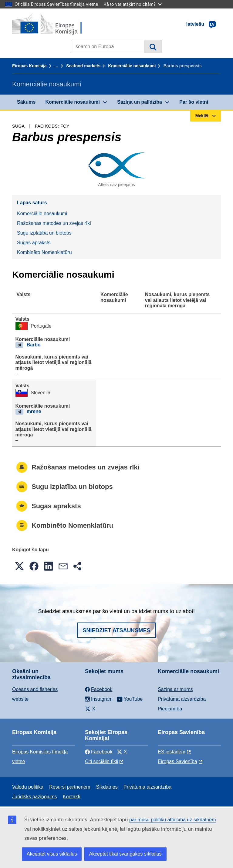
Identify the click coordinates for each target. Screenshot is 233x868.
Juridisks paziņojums (35, 797)
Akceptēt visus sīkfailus (52, 854)
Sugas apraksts (34, 243)
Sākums (26, 102)
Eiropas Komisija (29, 66)
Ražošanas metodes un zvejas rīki (54, 223)
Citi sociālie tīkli (101, 761)
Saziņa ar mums (175, 689)
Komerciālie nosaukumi (132, 66)
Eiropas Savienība (177, 761)
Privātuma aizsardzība (182, 699)
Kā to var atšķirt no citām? (133, 4)
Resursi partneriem (70, 787)
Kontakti (72, 797)
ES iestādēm (172, 752)
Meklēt (153, 47)
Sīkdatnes (107, 787)
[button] (19, 566)
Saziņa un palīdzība (140, 102)
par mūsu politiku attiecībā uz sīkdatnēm (172, 820)
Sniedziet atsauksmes (116, 630)
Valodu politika (28, 787)
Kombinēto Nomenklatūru (44, 252)
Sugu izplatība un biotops (44, 233)
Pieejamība (170, 709)
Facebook (99, 752)
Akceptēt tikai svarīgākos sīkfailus (125, 854)
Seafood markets (83, 66)
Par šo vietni (194, 102)
